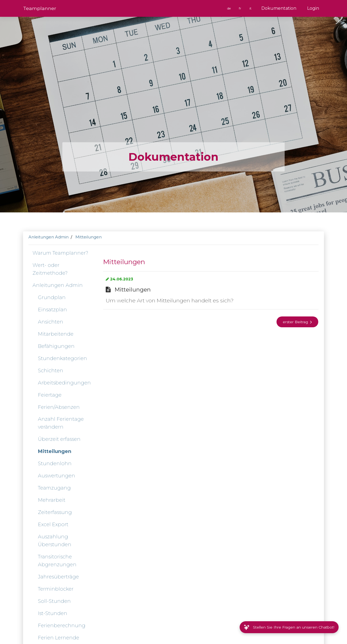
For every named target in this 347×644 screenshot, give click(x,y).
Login (313, 8)
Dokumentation (279, 8)
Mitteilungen (89, 237)
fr (240, 8)
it (251, 8)
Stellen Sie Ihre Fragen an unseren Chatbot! (289, 627)
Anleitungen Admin (49, 237)
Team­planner (40, 8)
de (229, 8)
